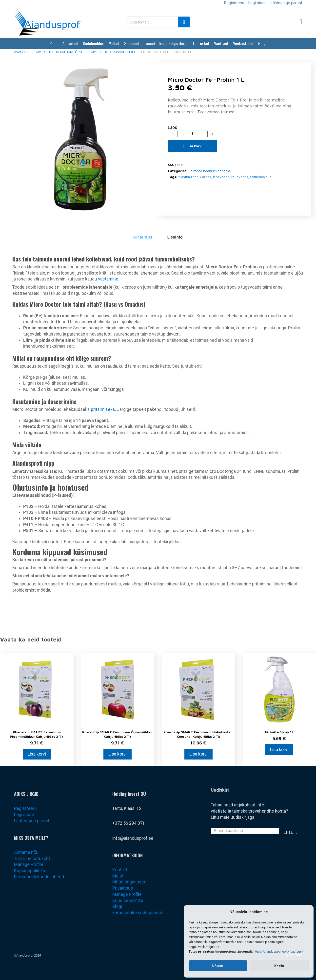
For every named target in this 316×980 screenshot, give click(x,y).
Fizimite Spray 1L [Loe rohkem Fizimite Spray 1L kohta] (279, 732)
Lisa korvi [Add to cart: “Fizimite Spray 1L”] (279, 750)
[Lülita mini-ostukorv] (301, 22)
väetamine (108, 279)
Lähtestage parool (286, 3)
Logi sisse (257, 3)
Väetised (221, 43)
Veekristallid (243, 43)
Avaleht (21, 52)
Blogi (262, 43)
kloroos (205, 177)
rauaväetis (240, 177)
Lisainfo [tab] (175, 237)
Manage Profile (29, 864)
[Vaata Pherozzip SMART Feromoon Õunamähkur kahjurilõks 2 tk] (118, 689)
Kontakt (120, 870)
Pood (54, 43)
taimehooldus (261, 177)
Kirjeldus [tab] (143, 237)
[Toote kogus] (193, 134)
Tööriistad (201, 43)
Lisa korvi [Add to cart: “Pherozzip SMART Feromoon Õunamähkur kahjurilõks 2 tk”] (118, 754)
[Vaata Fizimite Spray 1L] (279, 689)
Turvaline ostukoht (32, 859)
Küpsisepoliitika (30, 871)
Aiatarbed (70, 43)
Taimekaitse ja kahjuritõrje (166, 43)
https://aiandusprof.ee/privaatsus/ (278, 951)
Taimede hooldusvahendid (112, 52)
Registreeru (234, 3)
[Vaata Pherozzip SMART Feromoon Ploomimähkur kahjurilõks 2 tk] (37, 689)
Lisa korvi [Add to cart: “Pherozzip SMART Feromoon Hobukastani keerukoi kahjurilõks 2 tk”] (198, 754)
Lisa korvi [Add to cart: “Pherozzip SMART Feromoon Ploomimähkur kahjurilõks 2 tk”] (37, 754)
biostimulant (188, 177)
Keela (279, 966)
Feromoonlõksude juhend (39, 877)
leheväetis (221, 177)
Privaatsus (123, 888)
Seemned (132, 43)
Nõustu (218, 966)
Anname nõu (26, 852)
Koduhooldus (93, 43)
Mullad (114, 43)
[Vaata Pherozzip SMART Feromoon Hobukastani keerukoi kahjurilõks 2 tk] (198, 689)
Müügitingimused (129, 882)
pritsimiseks (103, 409)
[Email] (245, 831)
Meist (118, 876)
